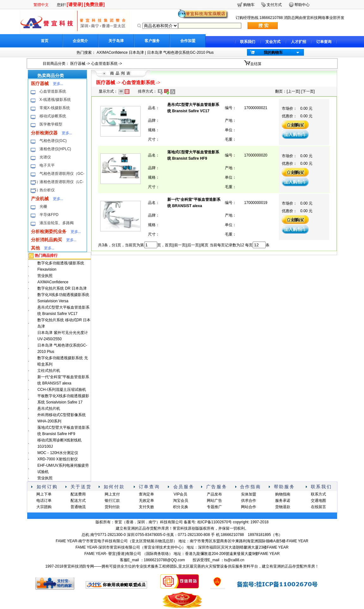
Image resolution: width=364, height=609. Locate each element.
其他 (35, 248)
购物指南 (283, 494)
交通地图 (318, 501)
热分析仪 (47, 190)
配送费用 (78, 494)
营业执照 (45, 276)
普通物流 (78, 507)
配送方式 (78, 501)
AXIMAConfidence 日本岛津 (120, 52)
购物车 (249, 5)
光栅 (43, 206)
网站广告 (214, 501)
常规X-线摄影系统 (55, 108)
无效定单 (146, 501)
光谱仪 (45, 157)
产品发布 (214, 494)
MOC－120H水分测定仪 (58, 453)
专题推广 (214, 507)
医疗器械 (78, 64)
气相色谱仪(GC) (53, 141)
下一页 (308, 91)
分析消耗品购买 (46, 240)
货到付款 (112, 507)
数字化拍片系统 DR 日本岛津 (62, 288)
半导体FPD (49, 215)
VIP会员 (180, 494)
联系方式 (318, 494)
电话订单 (44, 501)
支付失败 (146, 507)
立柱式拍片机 (49, 371)
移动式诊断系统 (53, 116)
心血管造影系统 (104, 64)
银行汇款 (112, 501)
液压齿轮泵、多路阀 (57, 223)
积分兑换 (181, 507)
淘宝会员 (181, 501)
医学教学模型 (51, 124)
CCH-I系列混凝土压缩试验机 (62, 390)
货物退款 (283, 507)
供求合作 (249, 501)
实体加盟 (249, 494)
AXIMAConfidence (53, 282)
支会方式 (273, 42)
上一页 (293, 91)
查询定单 (146, 494)
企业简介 (80, 41)
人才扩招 (299, 42)
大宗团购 (44, 507)
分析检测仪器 (44, 133)
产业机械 (40, 199)
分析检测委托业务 (49, 231)
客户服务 (152, 41)
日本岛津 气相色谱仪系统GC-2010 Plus (180, 52)
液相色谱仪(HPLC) (55, 149)
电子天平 (47, 165)
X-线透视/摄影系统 (55, 100)
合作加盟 (188, 41)
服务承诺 (283, 501)
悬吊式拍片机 (49, 409)
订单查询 (324, 42)
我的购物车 (273, 52)
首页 (45, 41)
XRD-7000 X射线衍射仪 (57, 459)
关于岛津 (116, 41)
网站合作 (249, 507)
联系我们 (248, 42)
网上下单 (44, 494)
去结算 (256, 64)
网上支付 (112, 494)
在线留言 (318, 507)
